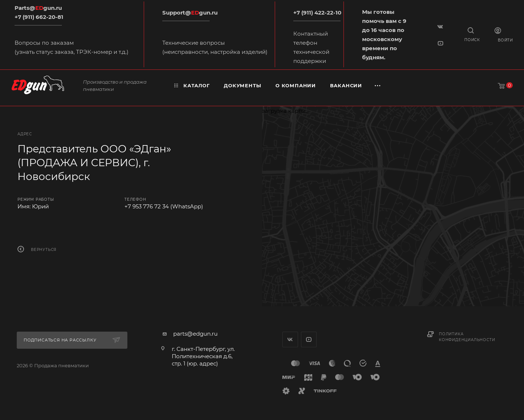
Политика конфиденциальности (467, 337)
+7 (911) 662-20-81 (39, 17)
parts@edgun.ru (195, 334)
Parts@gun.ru (38, 8)
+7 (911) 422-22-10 (317, 13)
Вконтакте (290, 339)
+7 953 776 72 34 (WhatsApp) (164, 206)
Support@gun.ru (190, 13)
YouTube (309, 339)
